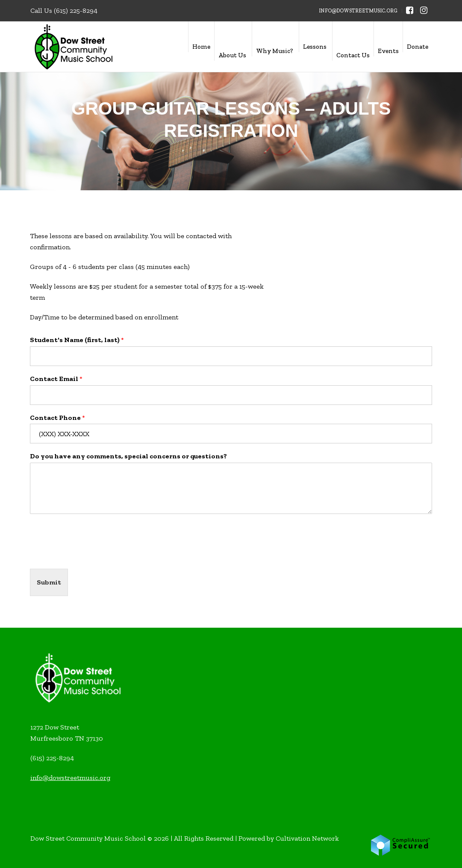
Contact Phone (57, 418)
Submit (49, 582)
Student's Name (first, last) (77, 340)
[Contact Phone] (231, 434)
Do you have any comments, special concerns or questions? (128, 456)
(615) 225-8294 (76, 10)
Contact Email (56, 379)
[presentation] (95, 555)
